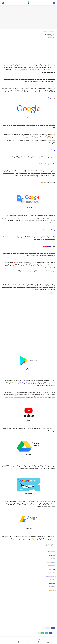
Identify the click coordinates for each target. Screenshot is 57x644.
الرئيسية (53, 31)
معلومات (46, 31)
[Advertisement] (28, 17)
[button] (50, 633)
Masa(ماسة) (42, 639)
